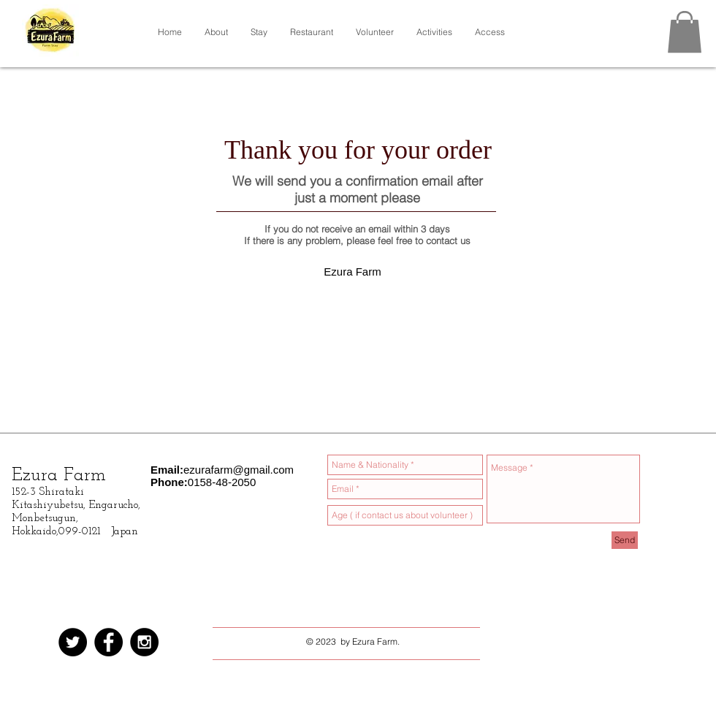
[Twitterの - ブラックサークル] (73, 642)
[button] (685, 32)
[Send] (625, 540)
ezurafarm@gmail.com (239, 470)
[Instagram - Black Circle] (144, 642)
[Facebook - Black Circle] (108, 642)
